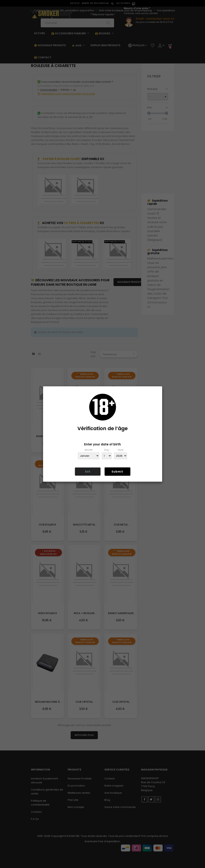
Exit (88, 472)
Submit (117, 472)
